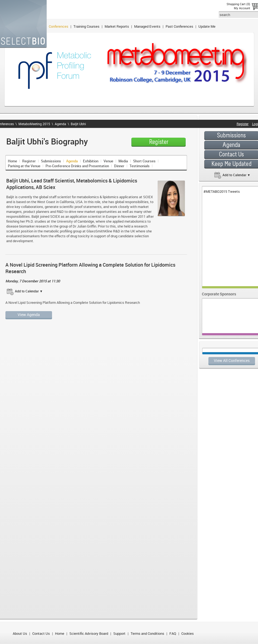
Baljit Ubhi (78, 124)
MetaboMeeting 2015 (34, 124)
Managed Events (147, 26)
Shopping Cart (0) (238, 4)
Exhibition (91, 161)
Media (123, 161)
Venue (108, 161)
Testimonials (140, 166)
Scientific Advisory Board (89, 633)
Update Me (207, 26)
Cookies (188, 633)
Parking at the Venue (24, 166)
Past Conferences (179, 26)
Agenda (60, 124)
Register (29, 161)
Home (12, 161)
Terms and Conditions (147, 633)
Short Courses (144, 161)
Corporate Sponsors (219, 294)
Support (119, 633)
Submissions (51, 161)
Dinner (119, 166)
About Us (20, 633)
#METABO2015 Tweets (222, 191)
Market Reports (117, 26)
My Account (242, 8)
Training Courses (86, 26)
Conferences (59, 26)
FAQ (173, 633)
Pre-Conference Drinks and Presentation (77, 166)
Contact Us (41, 633)
